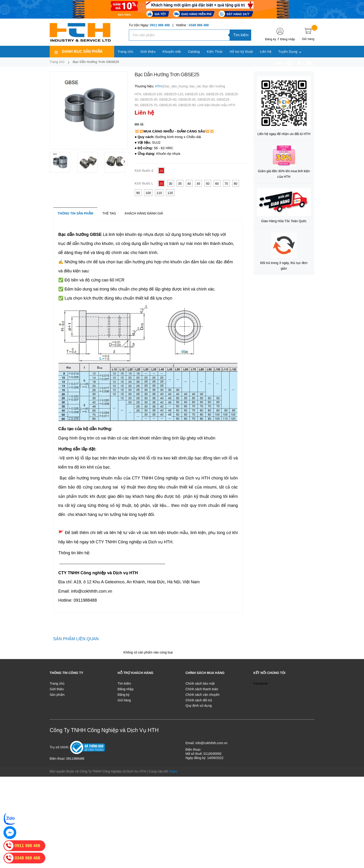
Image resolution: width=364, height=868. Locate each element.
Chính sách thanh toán (202, 689)
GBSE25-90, (188, 105)
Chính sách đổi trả (199, 700)
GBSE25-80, (169, 105)
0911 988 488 (160, 25)
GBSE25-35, (150, 99)
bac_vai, (196, 86)
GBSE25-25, (216, 94)
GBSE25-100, (153, 94)
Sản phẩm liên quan (76, 639)
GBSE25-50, (207, 99)
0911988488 (75, 759)
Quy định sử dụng (199, 706)
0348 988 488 (199, 25)
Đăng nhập (288, 39)
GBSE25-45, (188, 99)
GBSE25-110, (174, 94)
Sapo (173, 771)
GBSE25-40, (169, 99)
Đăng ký (271, 39)
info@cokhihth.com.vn (211, 743)
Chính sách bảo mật (200, 683)
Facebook (261, 683)
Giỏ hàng (124, 700)
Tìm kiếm (241, 35)
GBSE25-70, (150, 105)
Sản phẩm (57, 695)
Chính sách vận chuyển (203, 695)
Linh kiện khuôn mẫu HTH (216, 105)
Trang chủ (57, 683)
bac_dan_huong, (177, 86)
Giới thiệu (57, 689)
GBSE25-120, (195, 94)
